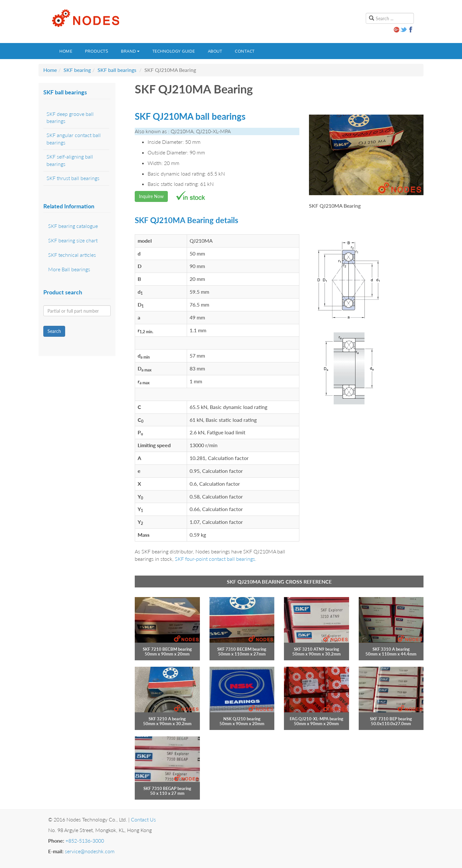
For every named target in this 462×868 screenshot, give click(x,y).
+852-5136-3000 (85, 841)
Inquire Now (151, 196)
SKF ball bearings (117, 70)
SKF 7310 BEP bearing (391, 719)
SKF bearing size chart (73, 240)
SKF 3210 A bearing (167, 719)
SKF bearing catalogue (73, 226)
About (215, 51)
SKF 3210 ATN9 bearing (317, 649)
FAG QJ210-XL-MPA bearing (317, 719)
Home (66, 51)
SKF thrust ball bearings (73, 178)
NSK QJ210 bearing (242, 719)
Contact (245, 51)
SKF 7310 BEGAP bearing (167, 788)
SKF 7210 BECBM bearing (167, 649)
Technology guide (174, 51)
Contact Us (143, 819)
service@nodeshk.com (90, 851)
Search (54, 331)
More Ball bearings (69, 269)
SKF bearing (77, 70)
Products (97, 51)
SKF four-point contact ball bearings (215, 559)
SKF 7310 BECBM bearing (242, 649)
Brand (130, 51)
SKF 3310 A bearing (391, 649)
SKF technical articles (72, 255)
